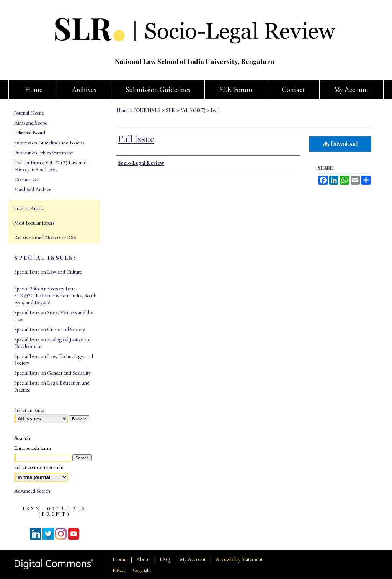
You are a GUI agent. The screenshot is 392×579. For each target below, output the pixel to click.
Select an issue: (29, 410)
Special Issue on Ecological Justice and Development (53, 343)
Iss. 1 (215, 110)
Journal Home (29, 113)
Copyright (142, 570)
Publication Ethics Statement (43, 153)
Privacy (119, 570)
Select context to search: (39, 467)
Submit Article (29, 208)
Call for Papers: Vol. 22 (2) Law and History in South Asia (50, 166)
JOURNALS (147, 110)
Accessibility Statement (239, 559)
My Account (193, 559)
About (143, 559)
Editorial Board (30, 133)
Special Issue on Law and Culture (48, 272)
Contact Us (26, 179)
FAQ (165, 559)
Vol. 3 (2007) (193, 110)
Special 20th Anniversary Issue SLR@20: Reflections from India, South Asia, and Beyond (55, 295)
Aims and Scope (31, 123)
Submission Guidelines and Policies (49, 143)
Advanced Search (32, 491)
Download (341, 144)
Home (122, 110)
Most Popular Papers (34, 223)
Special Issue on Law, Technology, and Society (54, 359)
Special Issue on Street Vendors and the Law (54, 316)
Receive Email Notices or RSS (45, 237)
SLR (171, 110)
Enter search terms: (33, 448)
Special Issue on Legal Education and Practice (52, 386)
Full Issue (136, 139)
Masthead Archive (33, 189)
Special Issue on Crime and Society (50, 329)
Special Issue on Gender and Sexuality (52, 373)
